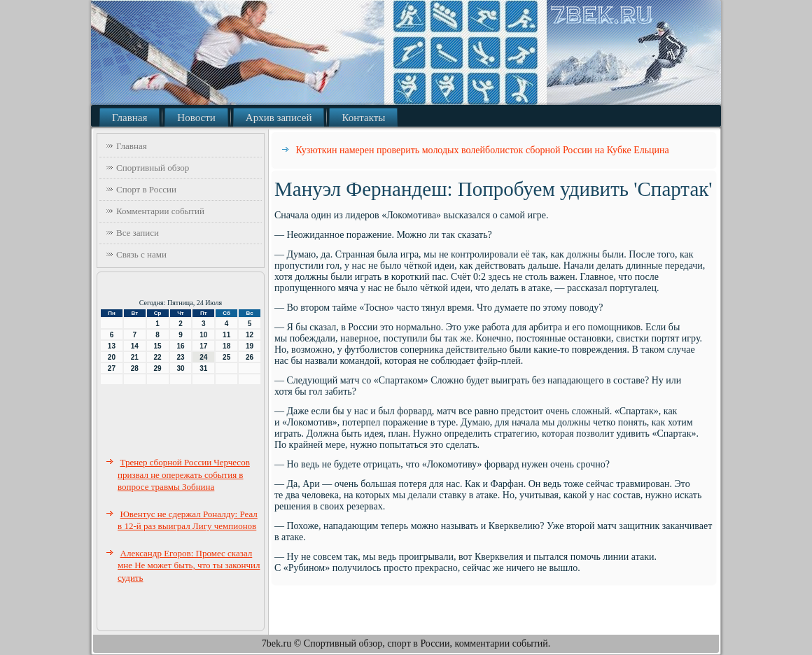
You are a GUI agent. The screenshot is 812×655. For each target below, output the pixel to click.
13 (112, 346)
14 (135, 346)
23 (180, 357)
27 (112, 368)
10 (203, 335)
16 (180, 346)
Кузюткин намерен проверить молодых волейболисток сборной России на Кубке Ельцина (483, 150)
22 (158, 357)
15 (158, 346)
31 (203, 368)
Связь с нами (141, 254)
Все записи (138, 233)
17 (203, 346)
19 (250, 346)
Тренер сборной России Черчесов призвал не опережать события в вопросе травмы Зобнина (184, 474)
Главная (129, 118)
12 (250, 335)
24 (203, 357)
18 (226, 346)
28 (135, 368)
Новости (196, 118)
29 (158, 368)
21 (135, 357)
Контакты (363, 118)
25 (226, 357)
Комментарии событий (160, 211)
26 (250, 357)
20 (112, 357)
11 (226, 335)
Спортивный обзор (153, 168)
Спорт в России (146, 189)
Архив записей (279, 118)
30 (180, 368)
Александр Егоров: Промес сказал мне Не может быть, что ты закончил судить (189, 565)
